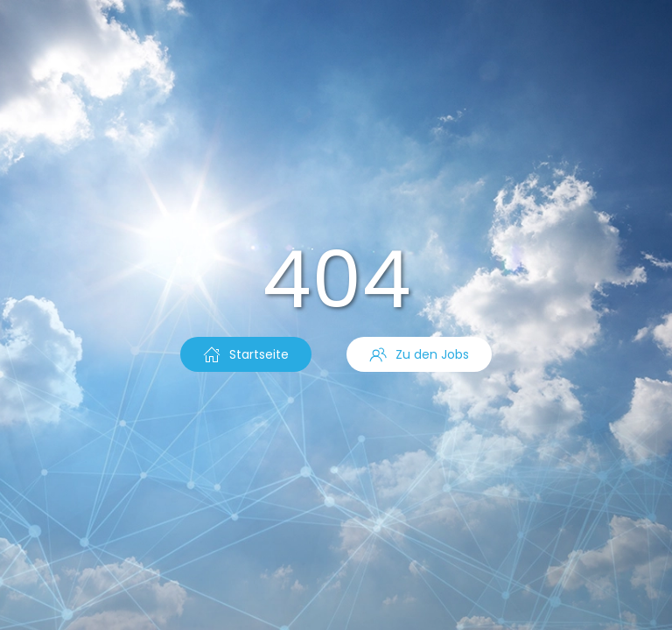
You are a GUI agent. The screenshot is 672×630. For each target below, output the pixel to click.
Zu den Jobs (419, 354)
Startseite (246, 354)
